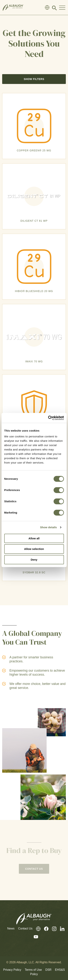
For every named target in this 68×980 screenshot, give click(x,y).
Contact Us (25, 928)
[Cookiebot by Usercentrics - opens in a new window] (48, 418)
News (11, 928)
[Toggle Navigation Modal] (62, 7)
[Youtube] (34, 937)
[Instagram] (52, 929)
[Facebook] (44, 929)
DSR (48, 970)
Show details (49, 527)
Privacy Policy (12, 970)
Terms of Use (33, 970)
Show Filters (34, 79)
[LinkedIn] (60, 929)
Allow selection (34, 549)
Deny (34, 560)
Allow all (34, 538)
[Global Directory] (47, 7)
